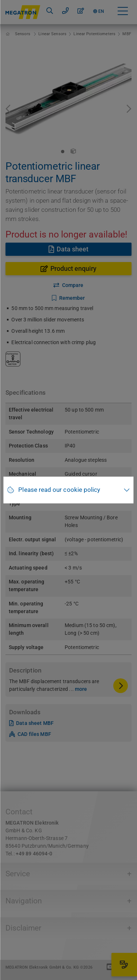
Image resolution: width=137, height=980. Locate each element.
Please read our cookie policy (59, 490)
